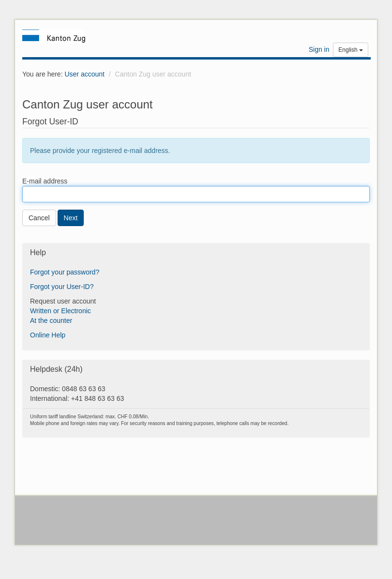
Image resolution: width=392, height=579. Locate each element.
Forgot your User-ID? (62, 287)
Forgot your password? (65, 272)
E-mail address (45, 181)
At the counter (51, 320)
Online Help (48, 335)
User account (84, 74)
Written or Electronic (60, 311)
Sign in (319, 49)
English (351, 50)
